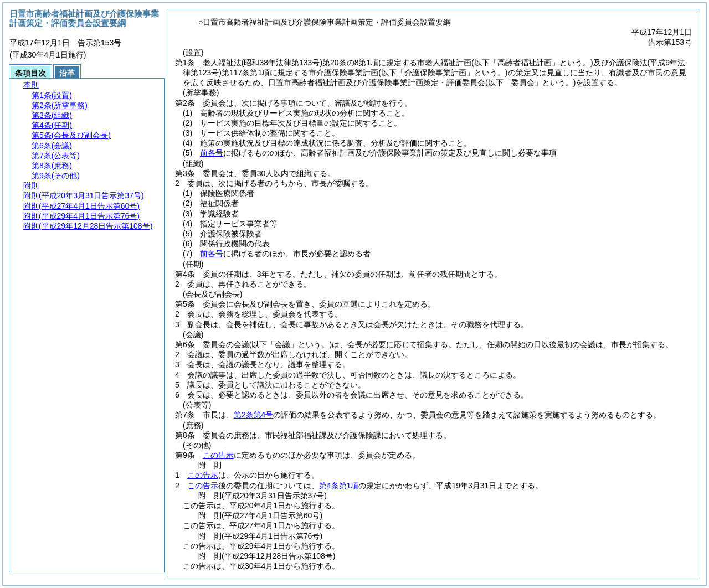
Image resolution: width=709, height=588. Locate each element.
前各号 (212, 153)
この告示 (218, 455)
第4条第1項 (339, 486)
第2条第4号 (254, 415)
